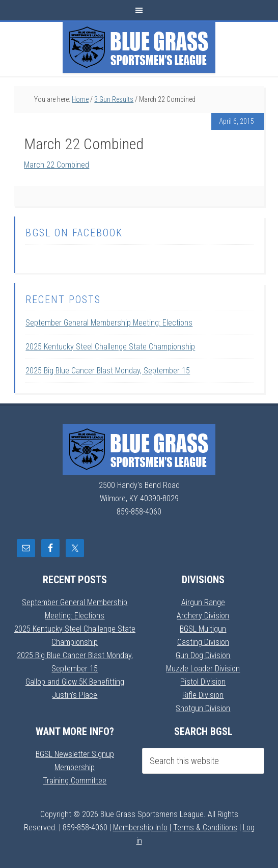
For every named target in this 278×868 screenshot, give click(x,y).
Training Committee (75, 781)
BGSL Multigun (203, 629)
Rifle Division (203, 695)
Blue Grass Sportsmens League (139, 47)
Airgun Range (203, 602)
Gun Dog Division (203, 655)
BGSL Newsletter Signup (75, 754)
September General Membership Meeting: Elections (109, 323)
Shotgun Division (203, 708)
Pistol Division (203, 682)
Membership (75, 767)
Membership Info (140, 828)
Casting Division (203, 642)
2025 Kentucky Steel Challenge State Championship (110, 347)
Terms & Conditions (205, 828)
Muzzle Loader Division (203, 669)
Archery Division (203, 616)
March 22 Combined (57, 165)
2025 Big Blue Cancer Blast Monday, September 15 (108, 371)
